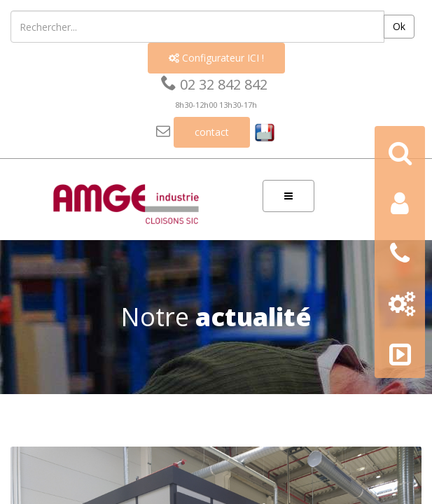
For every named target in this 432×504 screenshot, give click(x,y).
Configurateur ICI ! (216, 58)
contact (212, 132)
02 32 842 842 (214, 84)
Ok (399, 26)
